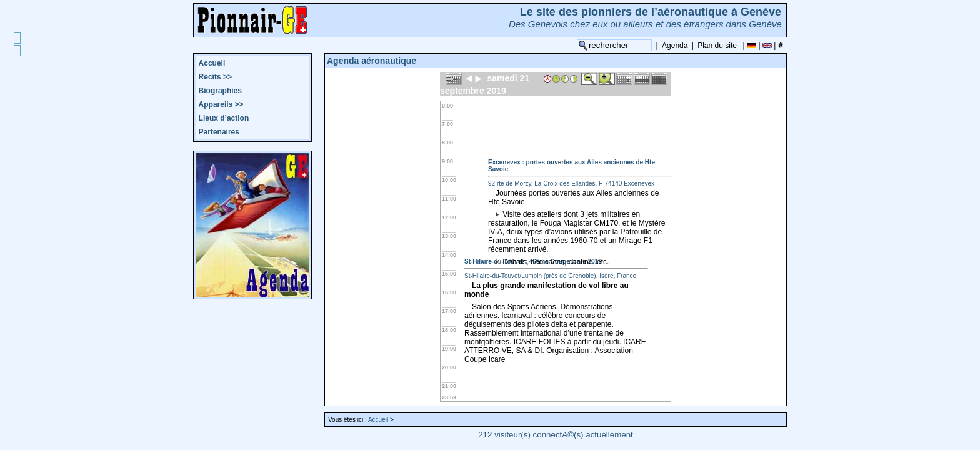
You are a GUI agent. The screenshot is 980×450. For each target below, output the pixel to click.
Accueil (212, 63)
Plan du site (717, 46)
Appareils (221, 104)
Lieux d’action (224, 118)
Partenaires (219, 132)
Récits (215, 77)
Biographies (220, 91)
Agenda (675, 46)
